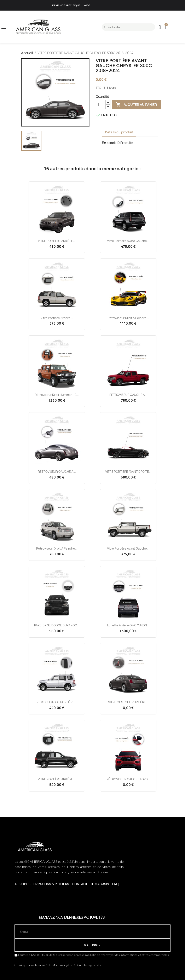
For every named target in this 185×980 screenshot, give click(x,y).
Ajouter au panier (137, 105)
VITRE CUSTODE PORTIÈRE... (57, 702)
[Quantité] (101, 105)
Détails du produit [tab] (119, 132)
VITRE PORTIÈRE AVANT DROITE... (128, 472)
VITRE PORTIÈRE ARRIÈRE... (57, 241)
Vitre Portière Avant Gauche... (128, 241)
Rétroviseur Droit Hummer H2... (57, 395)
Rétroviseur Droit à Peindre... (128, 318)
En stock (109, 143)
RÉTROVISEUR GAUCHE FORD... (128, 779)
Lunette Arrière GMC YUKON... (128, 625)
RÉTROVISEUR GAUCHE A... (128, 395)
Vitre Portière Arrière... (57, 318)
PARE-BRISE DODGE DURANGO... (57, 625)
